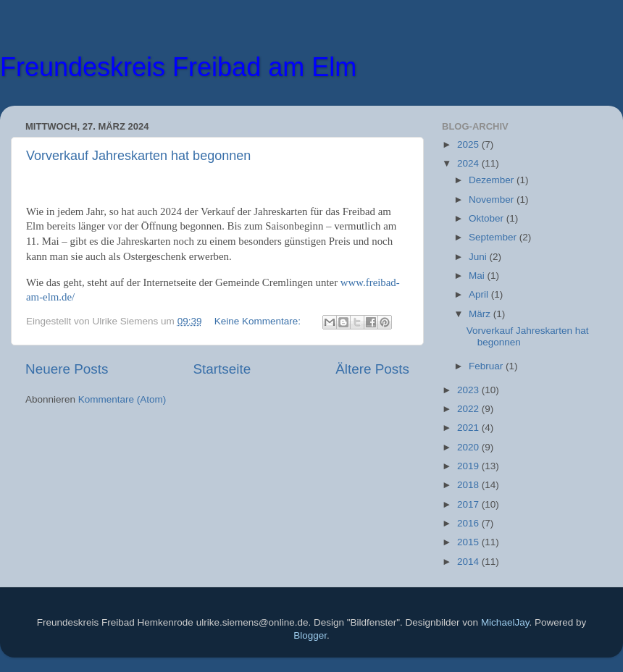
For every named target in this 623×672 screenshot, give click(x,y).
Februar (487, 366)
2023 (469, 390)
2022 (469, 409)
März (481, 314)
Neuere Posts (67, 369)
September (494, 237)
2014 (469, 562)
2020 (469, 447)
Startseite (222, 369)
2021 (469, 428)
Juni (479, 257)
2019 (469, 466)
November (493, 199)
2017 (469, 504)
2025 (469, 144)
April (480, 294)
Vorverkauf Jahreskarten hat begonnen (138, 156)
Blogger (310, 635)
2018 (469, 485)
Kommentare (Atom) (122, 399)
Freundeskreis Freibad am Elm (178, 67)
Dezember (493, 180)
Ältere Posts (372, 369)
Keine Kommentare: (259, 321)
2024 (469, 163)
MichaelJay (505, 622)
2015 (469, 542)
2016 (469, 523)
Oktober (488, 218)
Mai (478, 276)
